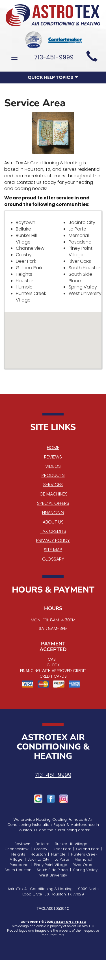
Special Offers (53, 503)
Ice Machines (53, 494)
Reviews (53, 457)
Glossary (53, 559)
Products (53, 475)
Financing (53, 513)
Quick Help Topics (53, 77)
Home (53, 448)
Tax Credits (53, 531)
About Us (53, 522)
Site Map (53, 550)
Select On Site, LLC (70, 922)
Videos (53, 466)
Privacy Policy (53, 540)
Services (53, 485)
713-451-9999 (53, 775)
